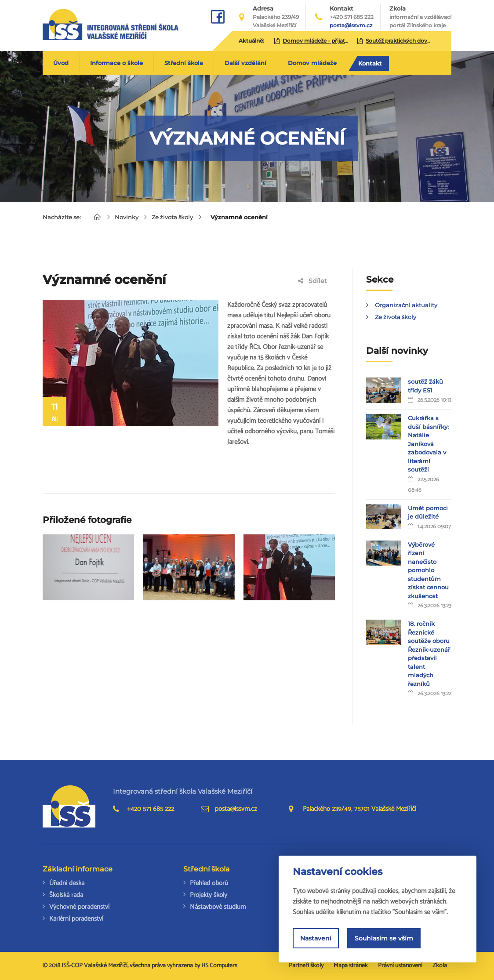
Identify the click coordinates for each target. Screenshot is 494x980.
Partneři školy (306, 966)
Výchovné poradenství (79, 907)
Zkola (420, 17)
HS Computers (219, 966)
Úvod (61, 63)
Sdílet (312, 281)
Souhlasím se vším (384, 938)
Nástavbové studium (218, 907)
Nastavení (316, 938)
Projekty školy (209, 895)
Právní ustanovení (400, 966)
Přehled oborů (209, 883)
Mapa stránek (351, 966)
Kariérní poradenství (76, 919)
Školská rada (66, 895)
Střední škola (184, 63)
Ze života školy (172, 217)
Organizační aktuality (406, 305)
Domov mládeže (312, 63)
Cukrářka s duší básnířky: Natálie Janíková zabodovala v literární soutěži (428, 444)
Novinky (127, 217)
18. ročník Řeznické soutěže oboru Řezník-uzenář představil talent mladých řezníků (429, 654)
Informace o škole (116, 63)
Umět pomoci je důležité (428, 512)
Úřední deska (67, 883)
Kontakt (370, 63)
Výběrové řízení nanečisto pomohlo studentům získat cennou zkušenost (428, 570)
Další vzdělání (245, 63)
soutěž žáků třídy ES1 (425, 386)
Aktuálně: (251, 41)
